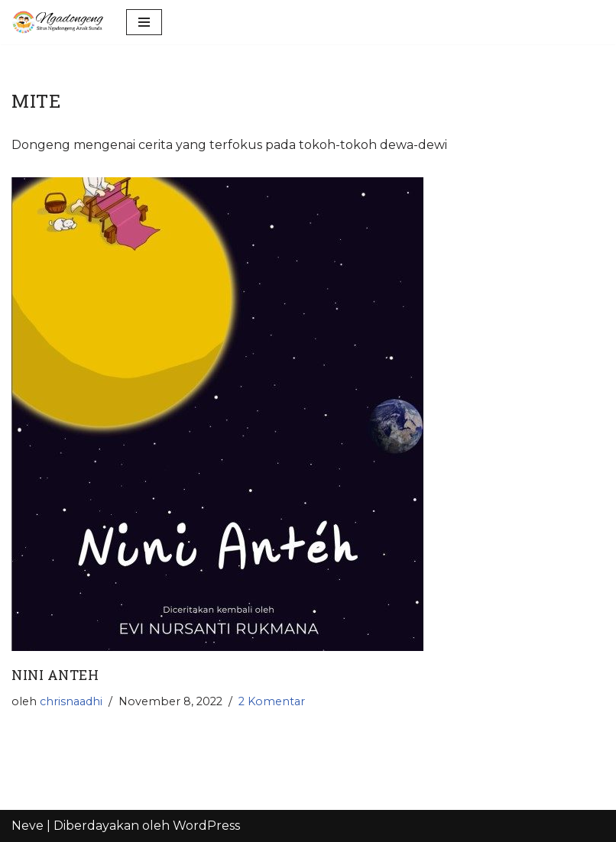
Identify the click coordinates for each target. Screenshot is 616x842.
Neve (28, 826)
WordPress (206, 826)
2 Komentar (272, 701)
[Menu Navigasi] (144, 22)
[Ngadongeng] (57, 22)
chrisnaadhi (71, 701)
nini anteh (55, 675)
